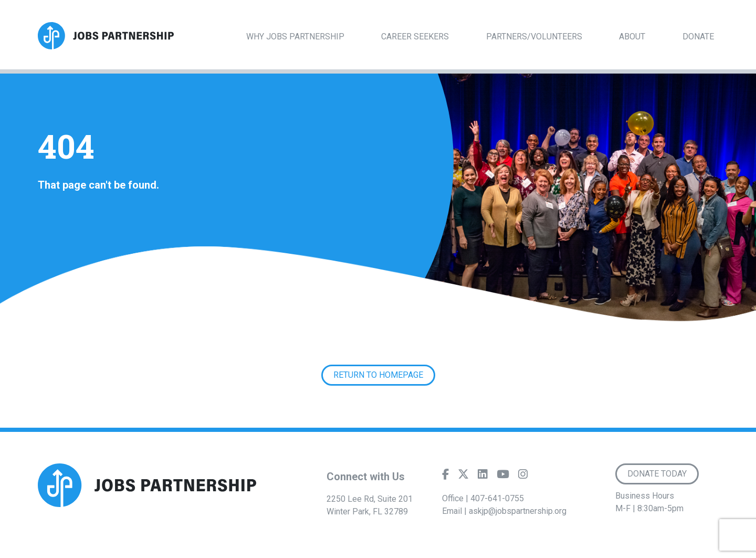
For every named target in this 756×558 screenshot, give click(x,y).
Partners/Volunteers (534, 37)
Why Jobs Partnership (295, 37)
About (632, 37)
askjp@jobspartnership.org (518, 511)
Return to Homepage (378, 375)
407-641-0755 (497, 498)
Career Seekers (415, 37)
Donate (698, 37)
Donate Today (657, 474)
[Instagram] (523, 477)
